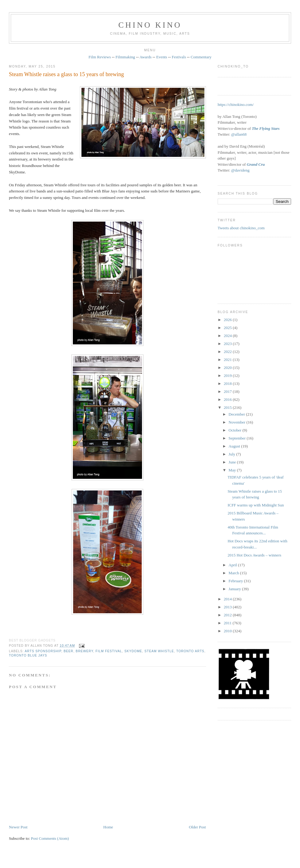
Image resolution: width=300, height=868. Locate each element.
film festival (109, 651)
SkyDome (133, 651)
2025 (228, 328)
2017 (228, 391)
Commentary (201, 57)
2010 (228, 631)
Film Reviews (100, 57)
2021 (228, 360)
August (235, 446)
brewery (84, 651)
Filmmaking (125, 57)
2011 (228, 623)
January (235, 589)
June (233, 462)
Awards (146, 57)
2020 (228, 368)
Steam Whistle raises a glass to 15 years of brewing (66, 74)
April (233, 565)
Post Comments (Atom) (50, 838)
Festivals (179, 57)
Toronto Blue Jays (28, 655)
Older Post (197, 827)
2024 (228, 336)
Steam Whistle (159, 651)
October (236, 430)
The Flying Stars (266, 128)
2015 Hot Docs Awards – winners (254, 555)
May (233, 470)
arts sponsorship (43, 651)
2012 (228, 615)
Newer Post (18, 827)
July (233, 454)
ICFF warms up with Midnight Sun (256, 505)
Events (162, 57)
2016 (228, 399)
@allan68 (239, 134)
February (236, 581)
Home (108, 827)
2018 (228, 384)
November (238, 422)
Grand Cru (256, 164)
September (238, 438)
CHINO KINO (150, 25)
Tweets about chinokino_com (241, 228)
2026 (228, 320)
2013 (228, 607)
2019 (228, 376)
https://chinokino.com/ (236, 105)
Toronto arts (190, 651)
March (234, 573)
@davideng (240, 170)
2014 (228, 599)
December (237, 414)
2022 (228, 352)
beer (69, 651)
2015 (228, 407)
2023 (228, 344)
